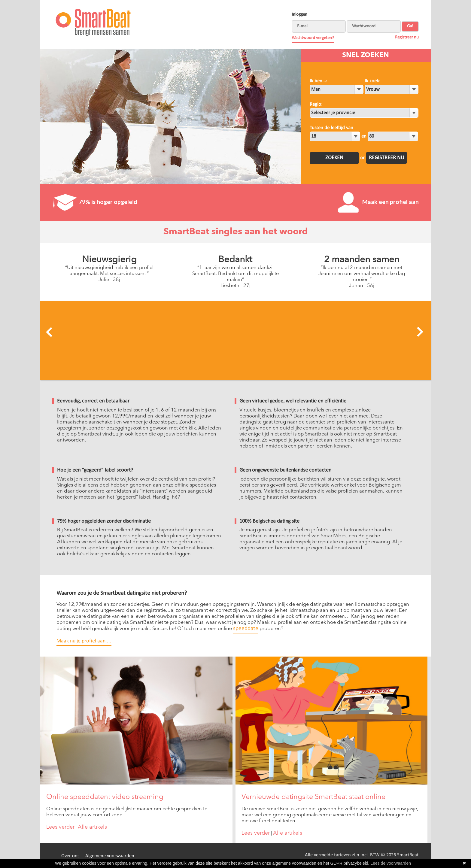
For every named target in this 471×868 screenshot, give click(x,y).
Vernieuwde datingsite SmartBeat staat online (313, 797)
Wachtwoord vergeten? (313, 38)
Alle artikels (92, 827)
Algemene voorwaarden (110, 856)
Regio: (316, 105)
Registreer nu (407, 37)
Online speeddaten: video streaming (105, 797)
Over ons (70, 856)
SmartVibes (334, 536)
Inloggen (299, 15)
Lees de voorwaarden (391, 863)
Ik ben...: (318, 81)
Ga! (410, 26)
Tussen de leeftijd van (331, 128)
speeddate (246, 629)
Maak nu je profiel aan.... (84, 641)
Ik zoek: (372, 81)
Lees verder (60, 827)
